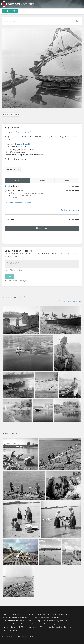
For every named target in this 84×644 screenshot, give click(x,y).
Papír (67, 181)
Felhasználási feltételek (14, 621)
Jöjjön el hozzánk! (11, 614)
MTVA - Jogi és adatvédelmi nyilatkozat (48, 621)
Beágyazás (13, 169)
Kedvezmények (70, 210)
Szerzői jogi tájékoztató (55, 624)
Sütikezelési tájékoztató (60, 627)
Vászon (42, 181)
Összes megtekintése (70, 302)
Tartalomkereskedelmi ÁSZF (16, 617)
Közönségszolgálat (62, 614)
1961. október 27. (24, 132)
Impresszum (43, 614)
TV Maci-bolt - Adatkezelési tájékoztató (21, 624)
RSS (21, 627)
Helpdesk (32, 627)
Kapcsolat (28, 614)
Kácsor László (23, 144)
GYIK (42, 627)
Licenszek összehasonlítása (18, 203)
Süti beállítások (10, 630)
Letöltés (17, 181)
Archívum (18, 4)
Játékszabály (9, 627)
